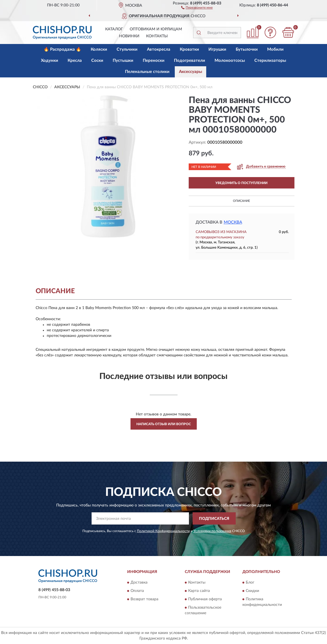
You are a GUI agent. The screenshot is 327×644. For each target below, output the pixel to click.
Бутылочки (247, 49)
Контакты (157, 36)
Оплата (137, 591)
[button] (197, 7)
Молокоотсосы (230, 61)
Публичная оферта (205, 599)
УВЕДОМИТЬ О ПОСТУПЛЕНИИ (241, 183)
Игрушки (217, 49)
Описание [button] (241, 201)
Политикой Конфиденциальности (163, 531)
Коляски (99, 49)
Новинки (129, 36)
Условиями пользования (212, 531)
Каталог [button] (114, 29)
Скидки (252, 591)
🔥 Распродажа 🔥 (62, 49)
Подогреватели (190, 61)
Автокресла (159, 49)
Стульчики (127, 49)
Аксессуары (190, 72)
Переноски (154, 61)
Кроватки (189, 49)
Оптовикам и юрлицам (156, 29)
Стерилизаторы (270, 61)
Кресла (75, 61)
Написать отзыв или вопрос (164, 424)
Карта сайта (199, 591)
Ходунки (50, 61)
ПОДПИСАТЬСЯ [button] (214, 519)
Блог (250, 582)
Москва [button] (233, 222)
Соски (97, 61)
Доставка (139, 582)
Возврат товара (144, 599)
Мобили (275, 49)
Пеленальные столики (147, 72)
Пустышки (123, 61)
